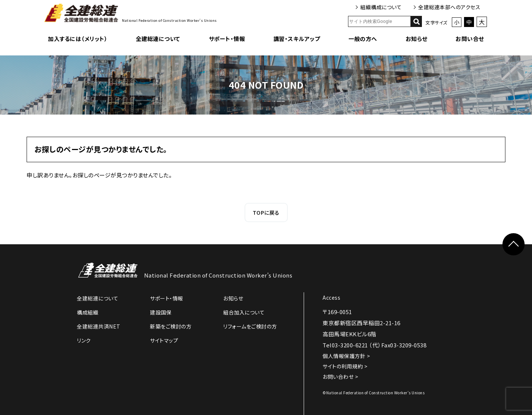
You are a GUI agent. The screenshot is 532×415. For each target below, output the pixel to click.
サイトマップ (164, 340)
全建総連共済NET (99, 326)
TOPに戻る (266, 212)
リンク (84, 340)
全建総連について (158, 39)
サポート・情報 (227, 39)
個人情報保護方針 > (346, 356)
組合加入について (244, 312)
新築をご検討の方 (171, 326)
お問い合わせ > (340, 377)
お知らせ (417, 39)
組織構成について (381, 7)
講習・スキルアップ (297, 39)
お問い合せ (470, 39)
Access (331, 297)
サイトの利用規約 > (345, 366)
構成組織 (88, 312)
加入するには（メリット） (78, 39)
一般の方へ (363, 39)
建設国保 (161, 312)
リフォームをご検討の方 (250, 326)
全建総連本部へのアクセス (449, 7)
